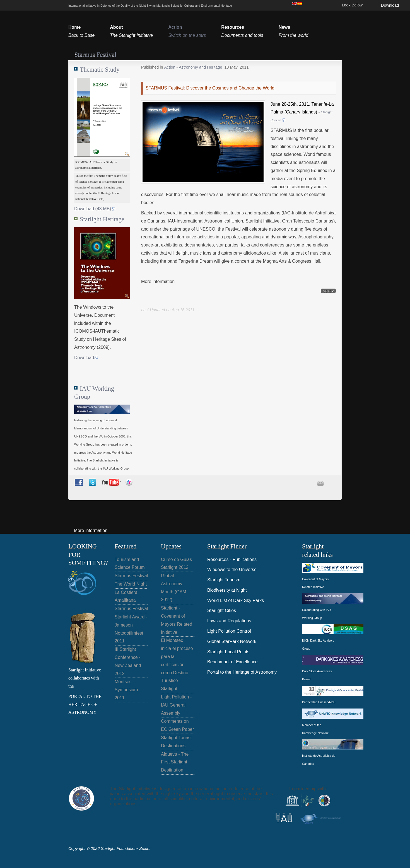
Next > (328, 291)
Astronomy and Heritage (200, 67)
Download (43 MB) (95, 209)
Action (170, 67)
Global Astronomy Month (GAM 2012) (174, 588)
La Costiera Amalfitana (126, 596)
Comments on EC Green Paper (177, 725)
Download (390, 5)
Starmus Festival (131, 576)
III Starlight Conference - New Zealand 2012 (128, 661)
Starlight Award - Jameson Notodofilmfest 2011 (131, 629)
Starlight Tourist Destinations (176, 742)
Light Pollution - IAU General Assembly (176, 705)
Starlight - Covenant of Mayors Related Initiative (177, 620)
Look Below (352, 5)
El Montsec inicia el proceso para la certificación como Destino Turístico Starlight (177, 664)
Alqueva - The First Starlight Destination (175, 762)
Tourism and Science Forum (130, 564)
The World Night (131, 584)
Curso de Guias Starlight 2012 (176, 564)
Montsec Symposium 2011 (126, 690)
